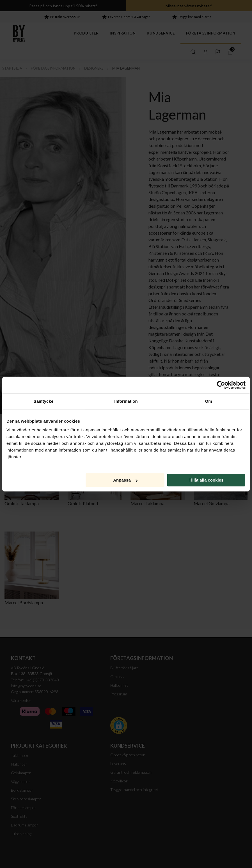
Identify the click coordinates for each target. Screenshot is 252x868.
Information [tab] (126, 401)
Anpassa (125, 480)
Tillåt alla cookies (206, 480)
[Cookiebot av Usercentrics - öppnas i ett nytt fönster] (221, 385)
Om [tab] (208, 401)
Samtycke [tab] (44, 401)
